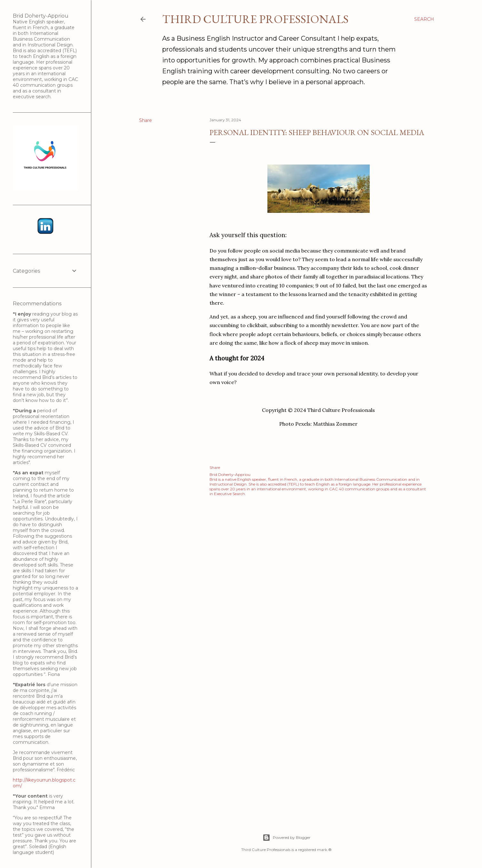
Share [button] (146, 120)
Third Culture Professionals (255, 19)
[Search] (424, 19)
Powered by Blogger (287, 838)
